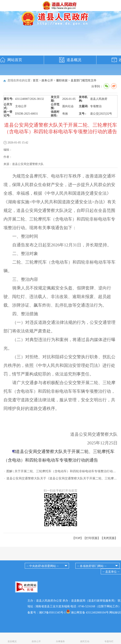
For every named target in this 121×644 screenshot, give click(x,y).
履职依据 (62, 80)
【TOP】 (78, 538)
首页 (36, 80)
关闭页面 (109, 538)
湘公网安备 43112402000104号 (90, 613)
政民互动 (85, 641)
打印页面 (92, 538)
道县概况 (74, 60)
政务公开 (47, 80)
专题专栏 (109, 641)
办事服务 (60, 641)
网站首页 (15, 60)
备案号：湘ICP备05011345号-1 (47, 613)
